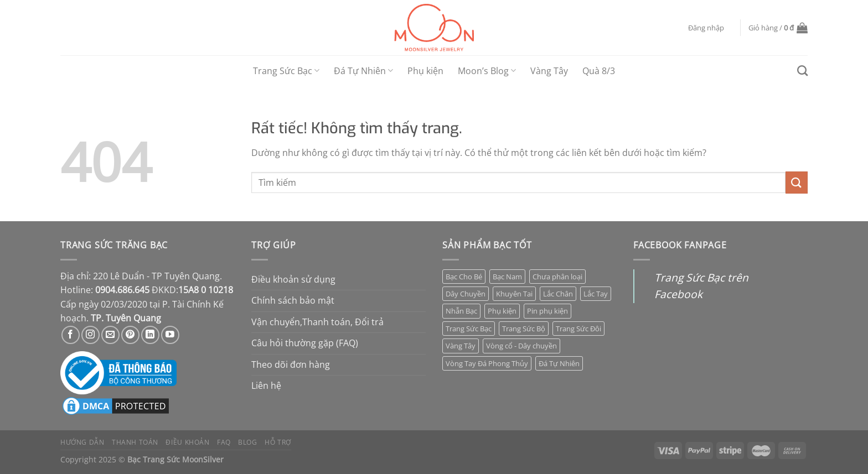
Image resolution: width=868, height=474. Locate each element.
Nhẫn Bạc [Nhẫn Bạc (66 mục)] (461, 311)
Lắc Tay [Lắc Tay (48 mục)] (596, 294)
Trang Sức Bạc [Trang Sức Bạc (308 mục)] (469, 329)
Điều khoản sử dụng (293, 279)
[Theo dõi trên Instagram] (91, 335)
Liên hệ (266, 386)
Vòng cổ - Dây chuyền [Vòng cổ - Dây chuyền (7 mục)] (521, 346)
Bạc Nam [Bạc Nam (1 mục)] (507, 277)
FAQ (224, 442)
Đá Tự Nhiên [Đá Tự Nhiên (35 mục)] (559, 363)
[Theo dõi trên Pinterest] (130, 335)
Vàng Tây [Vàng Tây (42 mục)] (461, 346)
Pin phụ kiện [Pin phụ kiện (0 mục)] (547, 311)
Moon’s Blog (487, 71)
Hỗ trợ (278, 442)
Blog (247, 442)
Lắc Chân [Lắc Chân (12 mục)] (558, 294)
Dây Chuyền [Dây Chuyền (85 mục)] (466, 294)
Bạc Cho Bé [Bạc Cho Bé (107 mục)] (464, 277)
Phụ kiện (425, 71)
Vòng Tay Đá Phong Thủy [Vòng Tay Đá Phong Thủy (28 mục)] (487, 363)
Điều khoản (187, 442)
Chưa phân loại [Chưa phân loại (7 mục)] (557, 277)
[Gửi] (797, 182)
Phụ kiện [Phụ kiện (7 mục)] (502, 311)
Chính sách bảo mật (293, 300)
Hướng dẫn (82, 442)
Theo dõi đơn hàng (291, 364)
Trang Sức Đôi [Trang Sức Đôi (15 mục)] (578, 329)
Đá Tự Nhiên (363, 71)
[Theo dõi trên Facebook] (71, 335)
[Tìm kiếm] (802, 71)
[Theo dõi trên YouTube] (170, 335)
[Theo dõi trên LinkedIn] (150, 335)
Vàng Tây (549, 71)
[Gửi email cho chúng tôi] (110, 335)
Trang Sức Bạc (286, 71)
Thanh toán (135, 442)
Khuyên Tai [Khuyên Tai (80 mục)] (514, 294)
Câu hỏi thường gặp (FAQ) (305, 343)
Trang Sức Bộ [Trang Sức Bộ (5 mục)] (524, 329)
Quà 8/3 (599, 71)
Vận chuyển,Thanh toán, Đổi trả (317, 322)
